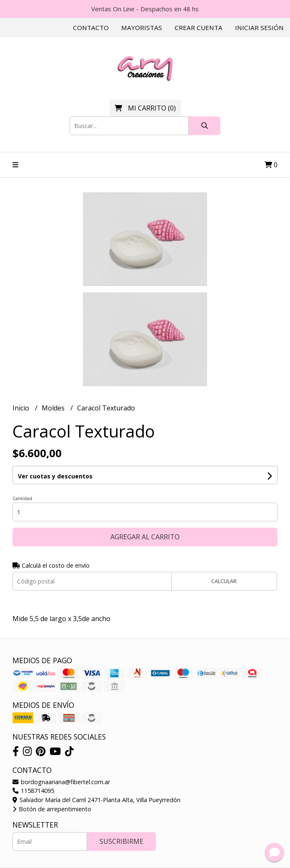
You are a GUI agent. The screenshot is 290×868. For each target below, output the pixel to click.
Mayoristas (142, 28)
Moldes (54, 408)
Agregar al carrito (145, 537)
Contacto (91, 28)
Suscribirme (121, 841)
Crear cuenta (199, 28)
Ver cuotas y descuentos (55, 476)
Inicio (22, 408)
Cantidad (22, 498)
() (145, 108)
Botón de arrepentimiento (52, 809)
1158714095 (33, 791)
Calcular (224, 581)
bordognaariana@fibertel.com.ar (61, 782)
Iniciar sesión (259, 28)
